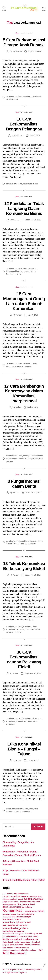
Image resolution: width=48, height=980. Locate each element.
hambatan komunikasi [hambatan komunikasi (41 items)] (30, 902)
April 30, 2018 (33, 407)
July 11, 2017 (33, 760)
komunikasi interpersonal (28, 458)
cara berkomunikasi (14, 96)
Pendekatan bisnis (14, 274)
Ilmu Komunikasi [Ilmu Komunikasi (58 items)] (26, 904)
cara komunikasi (30, 363)
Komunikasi (11, 366)
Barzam (16, 492)
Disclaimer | (19, 969)
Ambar (19, 315)
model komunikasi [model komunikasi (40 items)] (22, 942)
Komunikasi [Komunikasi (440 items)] (13, 910)
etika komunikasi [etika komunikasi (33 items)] (10, 899)
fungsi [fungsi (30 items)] (20, 899)
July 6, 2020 (35, 135)
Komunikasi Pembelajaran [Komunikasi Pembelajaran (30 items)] (13, 934)
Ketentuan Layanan (18, 973)
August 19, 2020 (35, 51)
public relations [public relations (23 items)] (8, 947)
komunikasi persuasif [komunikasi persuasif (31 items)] (33, 934)
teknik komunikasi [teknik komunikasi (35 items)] (28, 950)
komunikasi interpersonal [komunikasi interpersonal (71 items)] (17, 922)
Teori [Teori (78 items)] (40, 950)
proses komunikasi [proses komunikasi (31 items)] (32, 945)
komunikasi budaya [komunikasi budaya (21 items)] (9, 914)
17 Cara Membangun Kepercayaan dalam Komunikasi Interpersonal (24, 393)
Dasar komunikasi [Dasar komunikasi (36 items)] (29, 896)
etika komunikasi (30, 268)
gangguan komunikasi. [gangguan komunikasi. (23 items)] (11, 902)
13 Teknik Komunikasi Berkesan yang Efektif (24, 566)
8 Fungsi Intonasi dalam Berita (24, 484)
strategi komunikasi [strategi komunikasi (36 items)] (11, 950)
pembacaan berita (28, 544)
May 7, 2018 (33, 315)
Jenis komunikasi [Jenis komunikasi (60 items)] (12, 907)
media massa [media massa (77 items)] (30, 939)
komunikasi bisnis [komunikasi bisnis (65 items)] (34, 911)
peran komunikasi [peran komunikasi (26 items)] (17, 945)
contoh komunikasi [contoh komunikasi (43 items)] (11, 896)
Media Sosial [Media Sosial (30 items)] (8, 942)
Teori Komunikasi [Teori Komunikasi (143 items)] (14, 953)
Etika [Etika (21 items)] (40, 897)
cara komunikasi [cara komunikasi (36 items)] (21, 894)
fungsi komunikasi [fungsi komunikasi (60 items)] (34, 899)
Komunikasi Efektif (32, 629)
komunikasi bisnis (30, 184)
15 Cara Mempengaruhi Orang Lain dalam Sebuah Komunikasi (24, 301)
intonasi (17, 544)
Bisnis (9, 809)
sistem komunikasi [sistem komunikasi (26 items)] (22, 947)
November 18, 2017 (33, 575)
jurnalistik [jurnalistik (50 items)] (27, 907)
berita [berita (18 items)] (4, 894)
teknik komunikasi (24, 366)
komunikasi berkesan (15, 629)
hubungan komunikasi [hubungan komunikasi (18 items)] (9, 905)
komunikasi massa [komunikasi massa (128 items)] (15, 925)
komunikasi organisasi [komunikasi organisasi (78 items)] (15, 928)
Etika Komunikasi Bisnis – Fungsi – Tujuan (24, 749)
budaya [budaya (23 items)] (10, 894)
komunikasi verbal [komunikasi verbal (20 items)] (26, 937)
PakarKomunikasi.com (20, 964)
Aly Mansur (17, 51)
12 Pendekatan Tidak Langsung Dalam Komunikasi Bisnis (24, 208)
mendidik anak (12, 99)
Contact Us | (30, 969)
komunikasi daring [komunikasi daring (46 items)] (26, 914)
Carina (16, 220)
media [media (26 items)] (35, 937)
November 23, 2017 (33, 492)
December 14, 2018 (33, 220)
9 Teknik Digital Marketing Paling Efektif (24, 880)
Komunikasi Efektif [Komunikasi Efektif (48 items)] (12, 919)
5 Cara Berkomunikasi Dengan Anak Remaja (24, 42)
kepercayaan (11, 458)
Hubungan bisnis (13, 271)
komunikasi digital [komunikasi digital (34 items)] (24, 917)
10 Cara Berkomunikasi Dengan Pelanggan (24, 124)
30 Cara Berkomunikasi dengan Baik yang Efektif (24, 659)
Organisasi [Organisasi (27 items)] (36, 942)
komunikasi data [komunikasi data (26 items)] (9, 917)
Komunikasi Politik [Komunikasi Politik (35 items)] (11, 936)
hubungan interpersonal (33, 456)
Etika (31, 809)
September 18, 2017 (33, 673)
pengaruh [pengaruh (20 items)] (6, 945)
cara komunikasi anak (32, 96)
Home (17, 33)
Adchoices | (8, 969)
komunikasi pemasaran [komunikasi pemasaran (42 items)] (13, 931)
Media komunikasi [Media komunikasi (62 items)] (12, 939)
